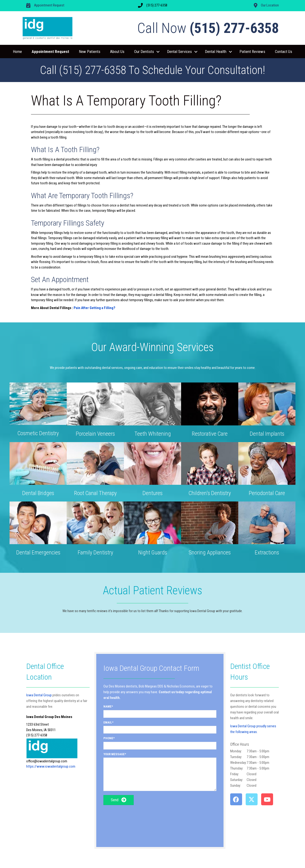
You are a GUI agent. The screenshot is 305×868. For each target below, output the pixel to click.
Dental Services (179, 52)
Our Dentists (144, 52)
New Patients (90, 52)
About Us (117, 52)
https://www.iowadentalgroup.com (51, 766)
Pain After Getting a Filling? (94, 308)
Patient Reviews (252, 52)
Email (108, 722)
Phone (108, 738)
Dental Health (216, 52)
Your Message (114, 754)
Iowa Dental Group (39, 695)
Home (17, 52)
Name (107, 706)
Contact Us (284, 52)
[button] (158, 52)
